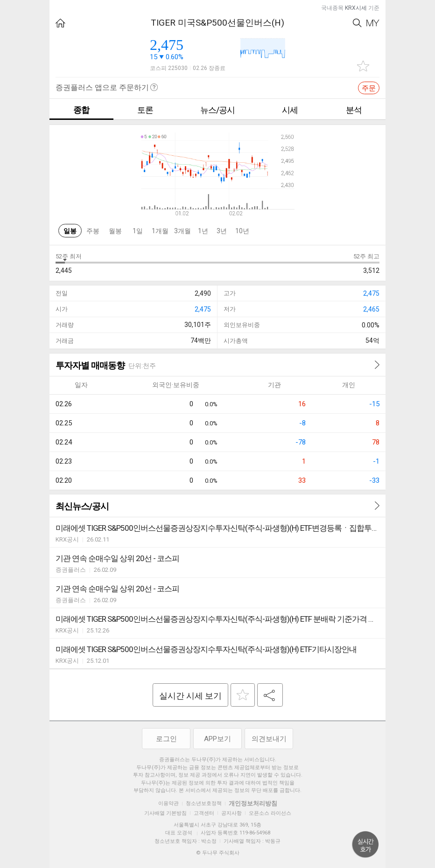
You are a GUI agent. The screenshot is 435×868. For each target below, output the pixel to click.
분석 (354, 110)
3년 (222, 231)
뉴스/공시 (217, 110)
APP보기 (217, 739)
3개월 (182, 231)
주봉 (93, 231)
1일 (138, 231)
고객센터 (204, 813)
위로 (365, 845)
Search (357, 23)
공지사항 (232, 813)
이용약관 (168, 803)
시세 (290, 110)
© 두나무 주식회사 (218, 853)
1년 (203, 231)
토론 (145, 110)
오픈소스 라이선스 (270, 813)
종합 (81, 110)
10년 (242, 231)
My (373, 23)
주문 (369, 88)
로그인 (166, 739)
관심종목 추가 (363, 66)
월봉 (115, 231)
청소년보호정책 (204, 803)
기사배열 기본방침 (165, 813)
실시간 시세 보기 (190, 696)
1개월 (160, 231)
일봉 (70, 231)
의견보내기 (269, 739)
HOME (60, 23)
